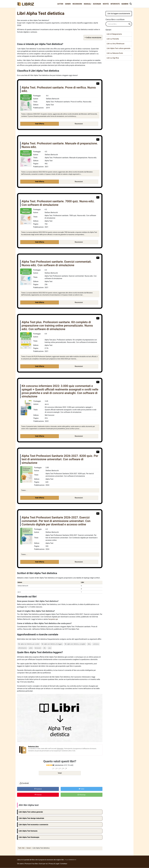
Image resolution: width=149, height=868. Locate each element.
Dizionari (97, 4)
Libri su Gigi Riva (113, 58)
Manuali (87, 4)
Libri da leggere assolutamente (119, 14)
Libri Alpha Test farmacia (28, 831)
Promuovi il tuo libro (31, 864)
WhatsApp (82, 795)
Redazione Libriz (33, 746)
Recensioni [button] (79, 124)
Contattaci (64, 864)
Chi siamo (20, 864)
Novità (106, 4)
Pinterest (38, 795)
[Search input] (118, 24)
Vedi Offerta (40, 124)
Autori (60, 4)
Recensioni (77, 4)
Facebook (38, 789)
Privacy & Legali (54, 864)
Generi (68, 4)
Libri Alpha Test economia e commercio (33, 825)
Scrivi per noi (43, 864)
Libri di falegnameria (114, 34)
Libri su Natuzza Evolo (115, 53)
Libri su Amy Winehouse (116, 44)
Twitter (82, 789)
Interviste (115, 4)
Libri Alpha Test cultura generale (31, 812)
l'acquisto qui (53, 619)
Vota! (60, 773)
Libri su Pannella (113, 39)
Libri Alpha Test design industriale (31, 818)
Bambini (125, 4)
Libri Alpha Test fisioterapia (29, 837)
